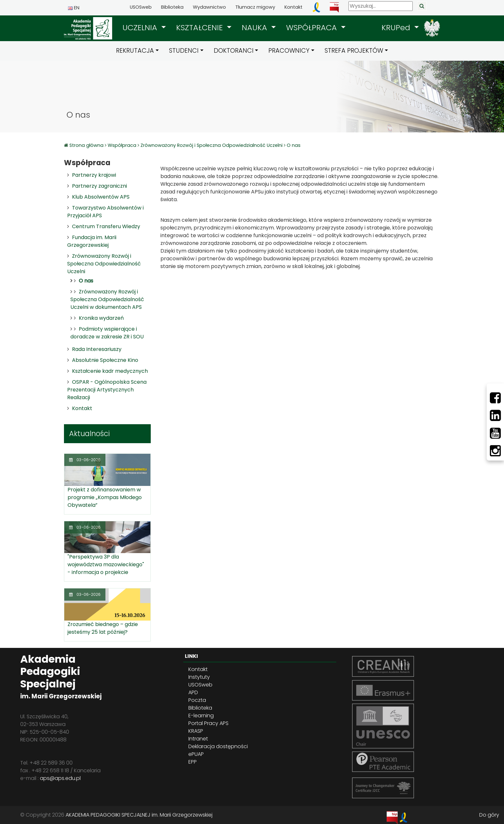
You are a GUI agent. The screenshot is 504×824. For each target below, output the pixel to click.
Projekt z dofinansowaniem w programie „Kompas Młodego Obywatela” (105, 497)
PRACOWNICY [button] (289, 51)
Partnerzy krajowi (94, 175)
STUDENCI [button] (184, 51)
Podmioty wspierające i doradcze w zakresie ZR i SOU (107, 333)
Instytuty (199, 677)
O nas (294, 145)
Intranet (198, 739)
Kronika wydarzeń (101, 318)
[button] (144, 28)
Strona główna (87, 145)
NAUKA (256, 27)
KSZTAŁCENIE (201, 27)
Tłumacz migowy (255, 7)
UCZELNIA (141, 27)
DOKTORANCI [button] (234, 51)
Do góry (489, 815)
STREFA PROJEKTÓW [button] (354, 51)
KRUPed (397, 27)
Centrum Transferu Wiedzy (106, 226)
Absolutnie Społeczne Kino (105, 360)
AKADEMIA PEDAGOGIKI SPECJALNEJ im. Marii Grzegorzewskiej (139, 815)
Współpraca (122, 145)
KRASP (196, 731)
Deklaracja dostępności (218, 746)
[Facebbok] (495, 398)
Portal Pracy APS (208, 723)
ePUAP (196, 754)
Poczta (197, 700)
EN (74, 8)
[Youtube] (495, 433)
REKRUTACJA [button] (135, 51)
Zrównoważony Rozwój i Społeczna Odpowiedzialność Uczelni (212, 145)
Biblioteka (172, 7)
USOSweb (141, 7)
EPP (193, 762)
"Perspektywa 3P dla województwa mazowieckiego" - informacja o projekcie (106, 564)
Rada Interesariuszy (97, 349)
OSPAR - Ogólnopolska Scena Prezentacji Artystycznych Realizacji (107, 390)
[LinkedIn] (495, 416)
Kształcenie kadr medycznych (110, 371)
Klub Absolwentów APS (101, 197)
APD (193, 692)
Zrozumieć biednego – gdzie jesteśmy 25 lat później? (103, 628)
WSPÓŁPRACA (313, 27)
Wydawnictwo (209, 7)
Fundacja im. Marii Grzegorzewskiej (92, 241)
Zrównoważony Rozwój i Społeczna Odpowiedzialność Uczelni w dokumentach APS (107, 299)
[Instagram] (495, 451)
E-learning (201, 716)
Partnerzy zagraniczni (99, 186)
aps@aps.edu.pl (60, 778)
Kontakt (293, 7)
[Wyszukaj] (381, 6)
